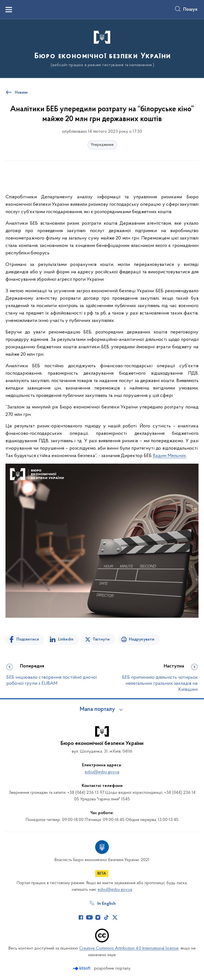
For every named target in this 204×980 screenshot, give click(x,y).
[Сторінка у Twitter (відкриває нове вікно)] (115, 917)
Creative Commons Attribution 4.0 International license (129, 948)
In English (107, 904)
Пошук (190, 10)
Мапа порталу (97, 709)
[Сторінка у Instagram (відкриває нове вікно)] (98, 917)
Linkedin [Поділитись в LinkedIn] (66, 639)
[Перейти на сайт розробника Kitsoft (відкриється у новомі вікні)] (82, 968)
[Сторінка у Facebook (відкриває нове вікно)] (81, 917)
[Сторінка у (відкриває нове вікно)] (123, 917)
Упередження (102, 145)
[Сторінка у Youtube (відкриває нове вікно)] (89, 917)
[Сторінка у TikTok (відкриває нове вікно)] (106, 917)
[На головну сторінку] (102, 48)
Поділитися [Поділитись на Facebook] (28, 639)
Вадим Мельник (169, 456)
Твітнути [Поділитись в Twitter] (101, 639)
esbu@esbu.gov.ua (102, 772)
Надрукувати (142, 639)
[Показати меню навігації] (9, 10)
